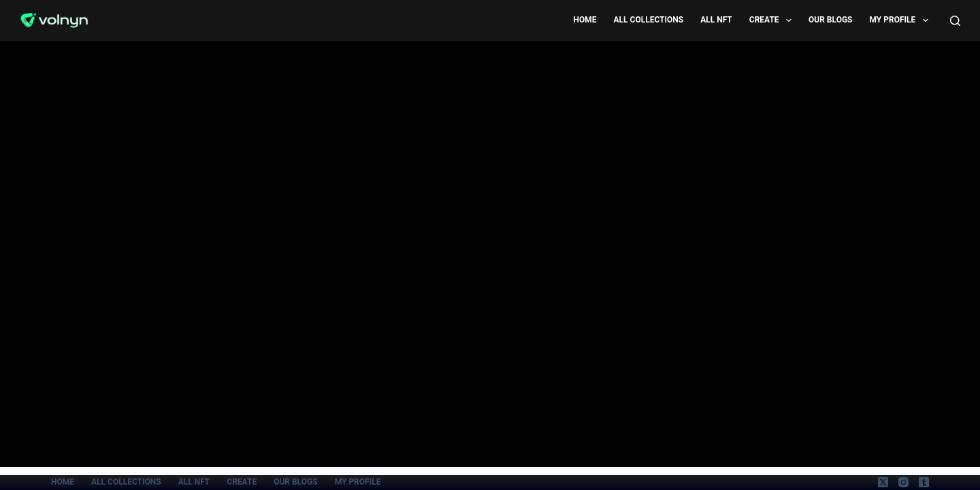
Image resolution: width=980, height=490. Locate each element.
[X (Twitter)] (883, 482)
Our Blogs (830, 20)
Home (585, 20)
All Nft (716, 20)
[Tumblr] (924, 482)
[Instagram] (903, 482)
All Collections (649, 20)
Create (773, 20)
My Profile (902, 20)
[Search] (955, 21)
